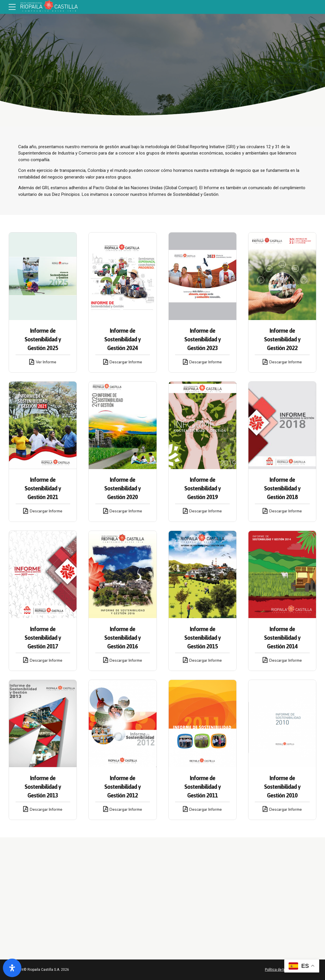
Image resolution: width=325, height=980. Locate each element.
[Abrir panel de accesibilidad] (12, 968)
